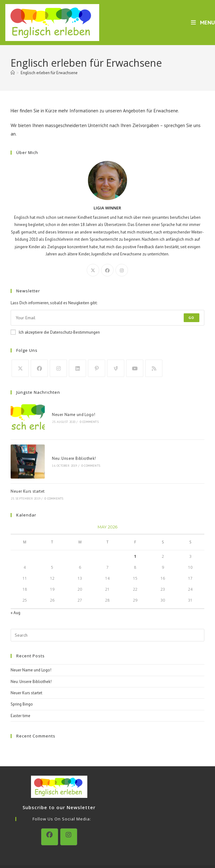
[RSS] (154, 368)
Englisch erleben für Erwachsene (49, 73)
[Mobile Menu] (203, 22)
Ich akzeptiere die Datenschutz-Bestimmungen (55, 332)
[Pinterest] (97, 368)
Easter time (20, 696)
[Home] (13, 73)
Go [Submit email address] (191, 318)
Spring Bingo (22, 685)
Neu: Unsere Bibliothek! (63, 444)
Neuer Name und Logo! (63, 410)
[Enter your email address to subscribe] (107, 318)
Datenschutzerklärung (104, 853)
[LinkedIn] (77, 368)
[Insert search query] (107, 616)
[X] (93, 270)
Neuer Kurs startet (28, 472)
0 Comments (78, 417)
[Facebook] (107, 270)
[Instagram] (122, 270)
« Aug (15, 593)
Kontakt (74, 853)
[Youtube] (135, 368)
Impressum (138, 853)
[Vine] (116, 368)
